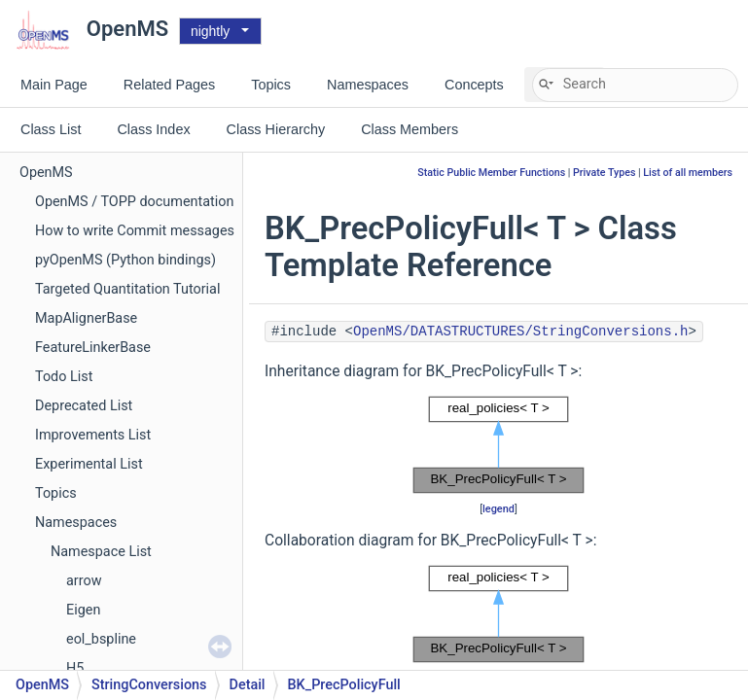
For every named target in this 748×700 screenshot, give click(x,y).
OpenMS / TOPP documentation (134, 202)
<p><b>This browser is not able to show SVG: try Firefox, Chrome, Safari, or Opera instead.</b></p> (499, 445)
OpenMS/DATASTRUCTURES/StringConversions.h (520, 332)
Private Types (604, 173)
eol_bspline (101, 639)
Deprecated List (84, 406)
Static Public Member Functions (491, 173)
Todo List (64, 377)
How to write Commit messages (135, 231)
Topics (56, 493)
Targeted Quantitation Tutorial (127, 289)
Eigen (83, 610)
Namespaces (76, 523)
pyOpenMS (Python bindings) (125, 260)
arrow (84, 581)
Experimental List (89, 464)
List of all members (688, 173)
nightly (210, 31)
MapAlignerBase (86, 318)
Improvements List (93, 435)
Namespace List (101, 552)
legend (499, 509)
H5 (75, 668)
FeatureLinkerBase (93, 348)
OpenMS (46, 173)
